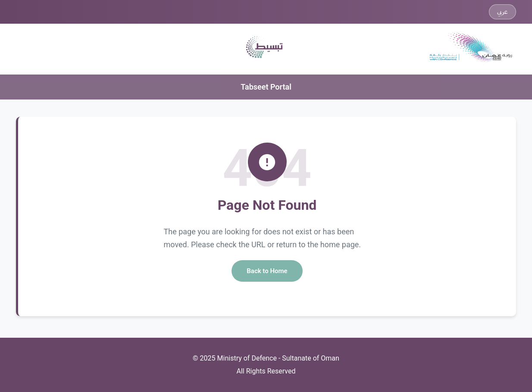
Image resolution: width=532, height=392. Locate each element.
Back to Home (267, 271)
